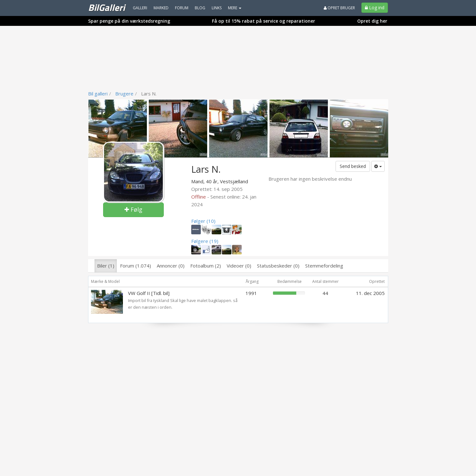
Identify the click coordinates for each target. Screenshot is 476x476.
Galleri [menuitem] (140, 8)
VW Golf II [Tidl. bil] (149, 293)
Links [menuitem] (217, 8)
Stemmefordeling (324, 266)
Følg (133, 209)
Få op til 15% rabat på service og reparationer (264, 21)
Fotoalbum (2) (206, 266)
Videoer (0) (239, 266)
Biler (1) (106, 266)
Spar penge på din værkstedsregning (129, 21)
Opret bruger (339, 8)
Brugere (124, 94)
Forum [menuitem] (182, 8)
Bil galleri (98, 94)
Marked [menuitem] (161, 8)
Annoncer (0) (171, 266)
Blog (200, 8)
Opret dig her (372, 21)
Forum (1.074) (136, 266)
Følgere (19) (205, 241)
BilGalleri (106, 7)
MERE (235, 8)
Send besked (353, 166)
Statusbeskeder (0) (278, 266)
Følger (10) (203, 221)
